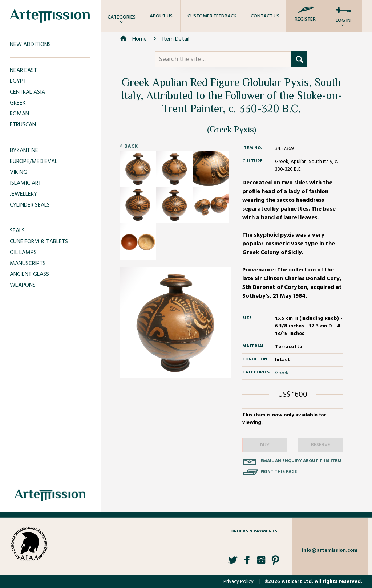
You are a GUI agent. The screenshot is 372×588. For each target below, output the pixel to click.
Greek (282, 373)
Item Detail (176, 39)
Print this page (279, 472)
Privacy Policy (238, 582)
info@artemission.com (330, 550)
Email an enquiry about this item (301, 461)
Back (131, 146)
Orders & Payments (254, 531)
